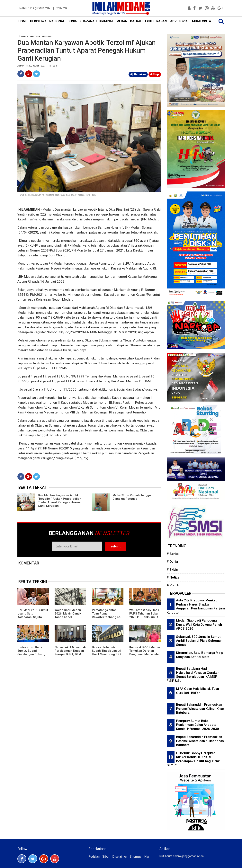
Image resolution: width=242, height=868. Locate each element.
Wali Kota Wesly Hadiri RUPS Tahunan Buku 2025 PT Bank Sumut (145, 614)
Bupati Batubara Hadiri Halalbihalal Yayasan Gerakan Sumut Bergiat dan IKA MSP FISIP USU (193, 675)
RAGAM (162, 21)
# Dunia (172, 562)
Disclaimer (120, 857)
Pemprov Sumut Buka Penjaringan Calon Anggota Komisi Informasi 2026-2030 (197, 725)
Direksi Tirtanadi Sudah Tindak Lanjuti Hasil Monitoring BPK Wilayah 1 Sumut (107, 652)
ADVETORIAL (180, 21)
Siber (106, 857)
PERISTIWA (38, 21)
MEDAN (122, 21)
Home (22, 36)
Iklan (147, 857)
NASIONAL (57, 21)
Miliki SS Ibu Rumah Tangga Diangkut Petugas (132, 497)
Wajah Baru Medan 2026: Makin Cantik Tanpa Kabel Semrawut (68, 615)
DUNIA (72, 21)
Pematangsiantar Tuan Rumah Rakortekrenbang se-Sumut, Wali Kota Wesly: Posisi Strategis (108, 617)
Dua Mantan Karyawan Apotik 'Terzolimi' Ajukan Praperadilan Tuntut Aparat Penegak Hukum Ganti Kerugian (60, 500)
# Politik (173, 585)
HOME (23, 21)
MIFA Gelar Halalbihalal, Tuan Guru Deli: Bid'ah (197, 691)
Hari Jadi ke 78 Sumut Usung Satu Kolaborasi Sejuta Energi (33, 615)
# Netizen (174, 577)
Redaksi (94, 857)
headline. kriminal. (41, 36)
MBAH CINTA (202, 21)
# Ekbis (172, 570)
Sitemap (135, 857)
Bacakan (138, 74)
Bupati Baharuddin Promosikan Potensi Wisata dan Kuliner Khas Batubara (200, 709)
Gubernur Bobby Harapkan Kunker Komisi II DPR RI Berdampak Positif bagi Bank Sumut (193, 759)
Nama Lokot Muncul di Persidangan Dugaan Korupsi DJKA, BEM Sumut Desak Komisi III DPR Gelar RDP (70, 654)
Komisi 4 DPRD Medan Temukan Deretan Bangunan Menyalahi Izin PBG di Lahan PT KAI (145, 654)
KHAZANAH (88, 21)
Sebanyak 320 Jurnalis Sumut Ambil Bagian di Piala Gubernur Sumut (199, 641)
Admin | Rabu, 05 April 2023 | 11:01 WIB (37, 66)
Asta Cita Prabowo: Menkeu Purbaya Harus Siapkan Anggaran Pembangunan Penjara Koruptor (196, 606)
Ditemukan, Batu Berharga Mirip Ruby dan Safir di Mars (200, 655)
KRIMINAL (107, 21)
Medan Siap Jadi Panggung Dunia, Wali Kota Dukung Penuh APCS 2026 (199, 624)
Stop (155, 74)
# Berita (173, 554)
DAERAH (136, 21)
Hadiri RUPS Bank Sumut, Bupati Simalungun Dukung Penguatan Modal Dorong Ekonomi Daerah (31, 656)
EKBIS (149, 21)
